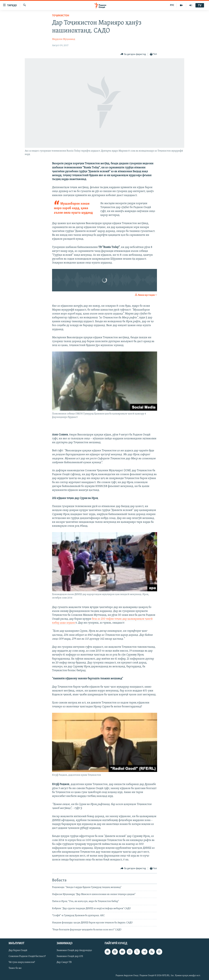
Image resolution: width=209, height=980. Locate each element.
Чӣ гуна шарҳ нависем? (22, 962)
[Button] (133, 54)
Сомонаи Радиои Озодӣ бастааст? (27, 956)
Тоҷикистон (61, 16)
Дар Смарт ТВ (64, 962)
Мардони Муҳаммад (64, 39)
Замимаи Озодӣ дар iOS (70, 956)
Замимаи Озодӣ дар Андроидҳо (74, 951)
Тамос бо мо (15, 968)
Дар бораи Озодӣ (18, 951)
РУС (172, 5)
